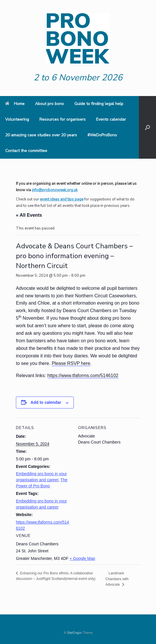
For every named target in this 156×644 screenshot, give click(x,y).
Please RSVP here (71, 363)
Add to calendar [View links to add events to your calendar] (46, 402)
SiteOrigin (74, 633)
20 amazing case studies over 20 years (41, 135)
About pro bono (49, 104)
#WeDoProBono (102, 135)
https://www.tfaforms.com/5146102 (83, 376)
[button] (147, 127)
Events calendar (111, 119)
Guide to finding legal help (99, 104)
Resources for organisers (63, 119)
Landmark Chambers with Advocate (117, 579)
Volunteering (17, 119)
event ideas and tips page (62, 199)
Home (15, 104)
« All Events (29, 215)
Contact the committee (26, 151)
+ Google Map (82, 558)
